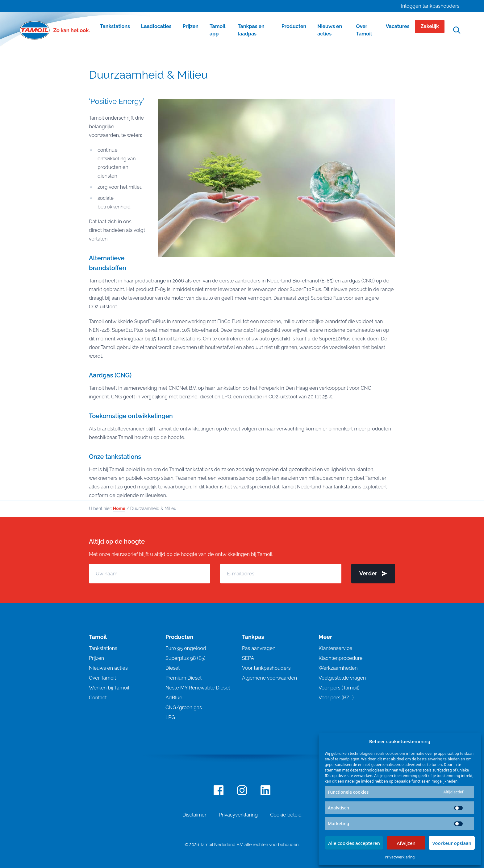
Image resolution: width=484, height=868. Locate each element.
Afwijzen (406, 843)
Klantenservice (335, 648)
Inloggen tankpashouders (430, 6)
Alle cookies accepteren (354, 843)
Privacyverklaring (400, 857)
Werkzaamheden (338, 668)
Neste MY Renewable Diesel (198, 688)
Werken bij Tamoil (109, 688)
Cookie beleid (286, 815)
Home (119, 508)
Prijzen (96, 658)
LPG (170, 717)
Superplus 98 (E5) (186, 658)
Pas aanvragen (259, 648)
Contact (98, 698)
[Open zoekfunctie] (457, 30)
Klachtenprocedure (340, 658)
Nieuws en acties (108, 668)
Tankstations (103, 648)
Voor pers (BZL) (336, 698)
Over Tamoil (102, 678)
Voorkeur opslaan (452, 843)
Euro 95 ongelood (186, 648)
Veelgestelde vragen (342, 678)
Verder (373, 573)
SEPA (248, 658)
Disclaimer (194, 815)
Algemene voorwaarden (269, 678)
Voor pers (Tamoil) (339, 688)
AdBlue (174, 698)
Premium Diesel (184, 678)
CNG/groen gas (184, 708)
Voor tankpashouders (266, 668)
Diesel (173, 668)
